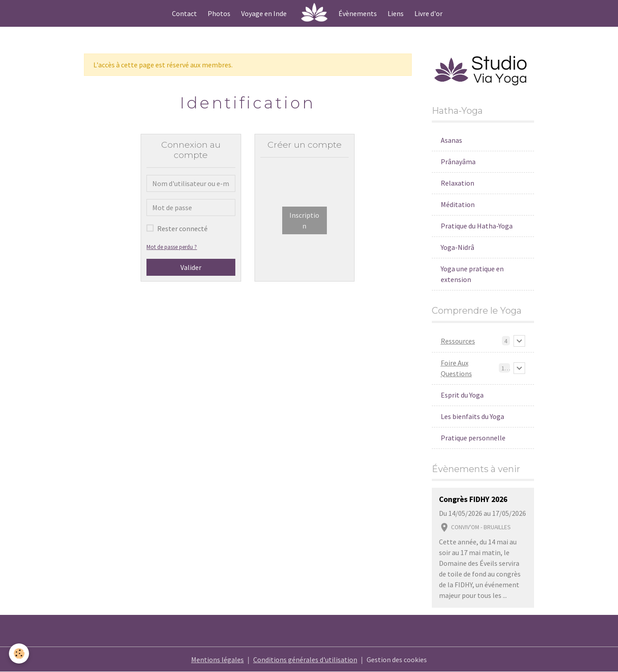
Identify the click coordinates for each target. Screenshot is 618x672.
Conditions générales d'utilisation (305, 660)
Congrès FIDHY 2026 (473, 499)
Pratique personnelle (473, 438)
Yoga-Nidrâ (457, 247)
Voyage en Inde (264, 13)
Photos (219, 13)
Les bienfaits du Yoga (472, 416)
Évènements (358, 13)
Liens (396, 13)
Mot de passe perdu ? (172, 247)
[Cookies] (19, 653)
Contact (184, 13)
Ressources (458, 341)
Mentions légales (217, 660)
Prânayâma (458, 162)
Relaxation (457, 183)
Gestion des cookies (397, 660)
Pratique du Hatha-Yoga (477, 226)
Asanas (451, 140)
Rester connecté (182, 228)
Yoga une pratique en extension (472, 274)
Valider (191, 267)
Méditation (458, 204)
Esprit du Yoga (462, 395)
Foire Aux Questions (456, 368)
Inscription (304, 220)
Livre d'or (428, 13)
